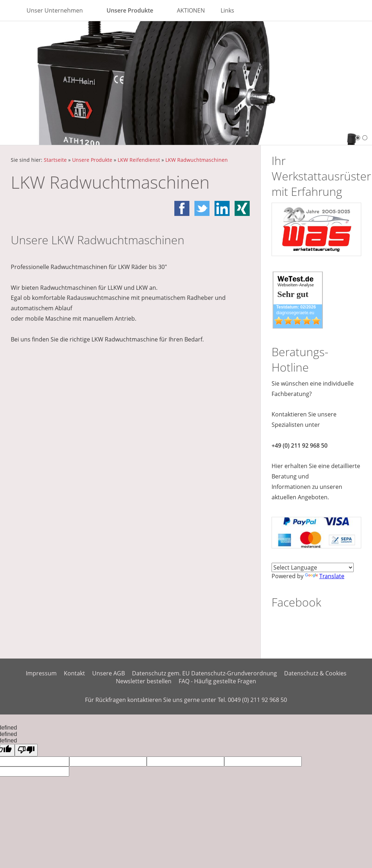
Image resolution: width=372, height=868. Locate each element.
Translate (325, 576)
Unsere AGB (109, 673)
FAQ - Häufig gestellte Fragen (217, 681)
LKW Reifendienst (139, 160)
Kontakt (74, 673)
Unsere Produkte (92, 160)
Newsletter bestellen (144, 681)
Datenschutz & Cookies (315, 673)
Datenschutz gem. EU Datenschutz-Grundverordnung (204, 673)
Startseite (55, 160)
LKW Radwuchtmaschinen (197, 160)
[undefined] (26, 750)
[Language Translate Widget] (313, 567)
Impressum (41, 673)
